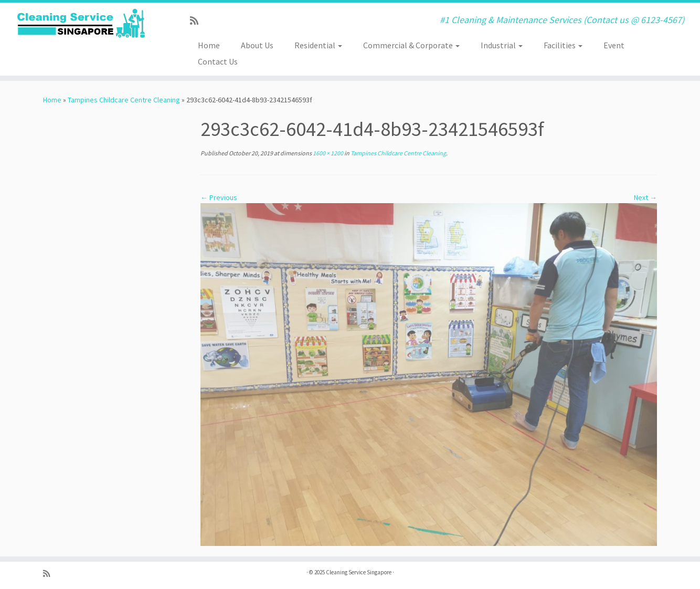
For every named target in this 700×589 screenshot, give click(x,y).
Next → (645, 197)
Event (614, 45)
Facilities (563, 45)
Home (209, 45)
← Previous (219, 197)
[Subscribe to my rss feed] (198, 21)
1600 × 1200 (327, 153)
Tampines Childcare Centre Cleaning (124, 100)
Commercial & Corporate (411, 45)
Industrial (502, 45)
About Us (257, 45)
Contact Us (218, 61)
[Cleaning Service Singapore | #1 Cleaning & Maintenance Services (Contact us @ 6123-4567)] (81, 24)
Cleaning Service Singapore (359, 572)
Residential (318, 45)
